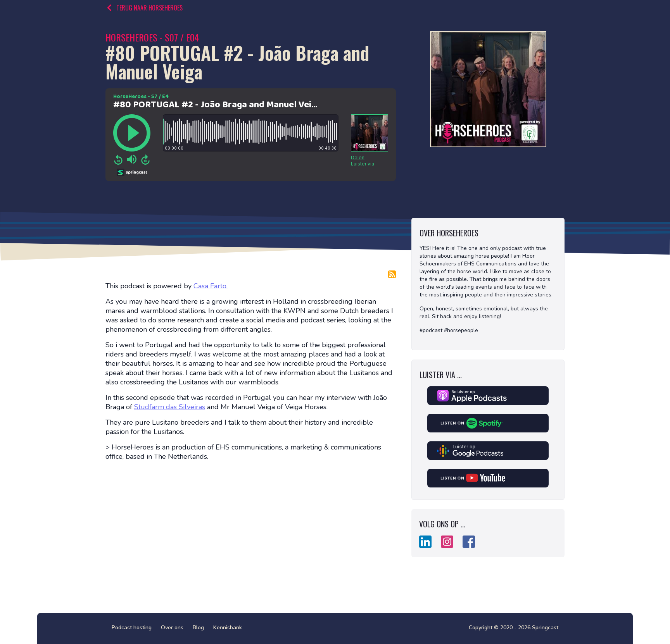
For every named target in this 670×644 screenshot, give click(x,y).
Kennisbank (228, 628)
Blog (198, 628)
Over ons (172, 628)
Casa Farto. (211, 286)
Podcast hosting (132, 628)
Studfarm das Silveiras (170, 407)
